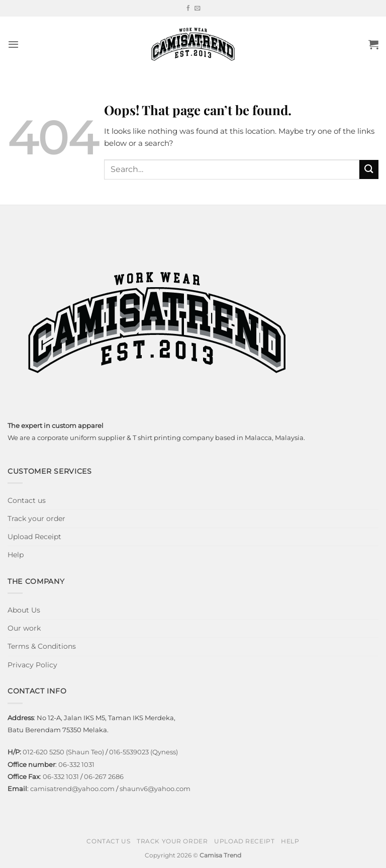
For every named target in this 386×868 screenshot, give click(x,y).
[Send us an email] (197, 9)
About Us (24, 610)
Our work (24, 628)
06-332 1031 (76, 764)
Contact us (27, 500)
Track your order (36, 518)
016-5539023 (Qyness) (143, 752)
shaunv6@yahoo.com (155, 789)
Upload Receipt (34, 537)
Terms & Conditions (42, 646)
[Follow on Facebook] (188, 9)
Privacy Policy (32, 665)
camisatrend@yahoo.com (72, 789)
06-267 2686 (104, 776)
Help (16, 555)
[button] (13, 44)
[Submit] (369, 169)
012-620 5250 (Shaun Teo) (63, 752)
